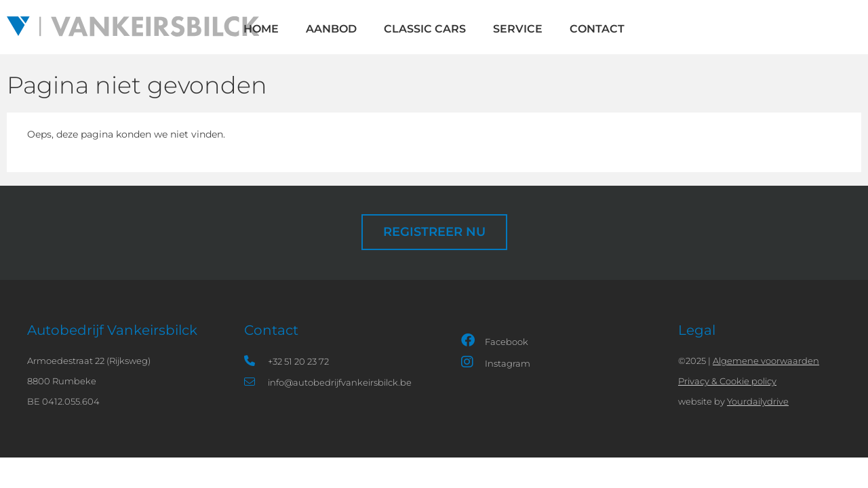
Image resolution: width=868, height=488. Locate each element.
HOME (261, 29)
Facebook (495, 340)
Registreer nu (434, 231)
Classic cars (425, 29)
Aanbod (331, 29)
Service (518, 29)
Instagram (496, 362)
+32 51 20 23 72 (287, 361)
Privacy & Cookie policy (727, 381)
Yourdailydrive (758, 401)
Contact (597, 29)
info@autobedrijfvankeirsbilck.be (328, 382)
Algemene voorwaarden (766, 361)
